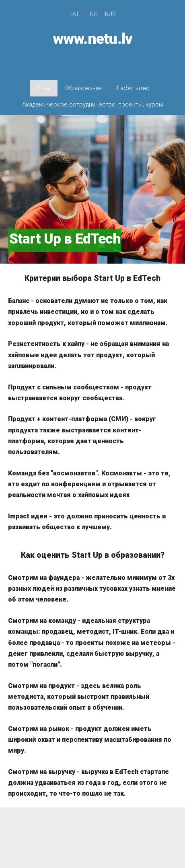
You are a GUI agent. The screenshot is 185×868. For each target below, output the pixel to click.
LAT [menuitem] (74, 14)
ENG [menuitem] (92, 14)
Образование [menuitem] (84, 88)
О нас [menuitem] (44, 88)
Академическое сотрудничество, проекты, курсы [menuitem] (93, 104)
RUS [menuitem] (110, 14)
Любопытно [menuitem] (133, 88)
